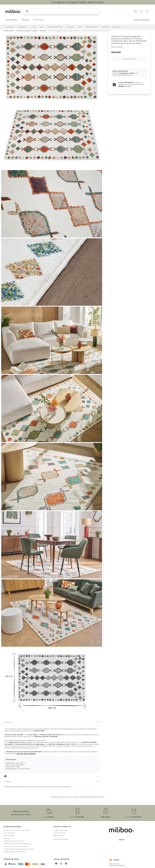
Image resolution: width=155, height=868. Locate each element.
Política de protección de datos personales (17, 844)
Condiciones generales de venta (14, 841)
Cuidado (8, 782)
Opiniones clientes (60, 833)
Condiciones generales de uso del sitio (16, 846)
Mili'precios (39, 20)
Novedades (11, 20)
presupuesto (123, 73)
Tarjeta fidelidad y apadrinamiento (15, 852)
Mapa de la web (59, 836)
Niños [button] (80, 27)
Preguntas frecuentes (61, 830)
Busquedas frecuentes (61, 839)
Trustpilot (121, 839)
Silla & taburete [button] (22, 27)
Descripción (9, 722)
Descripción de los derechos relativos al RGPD (18, 849)
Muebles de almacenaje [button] (55, 27)
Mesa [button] (42, 27)
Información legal (9, 833)
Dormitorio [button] (70, 27)
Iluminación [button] (105, 27)
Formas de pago (9, 836)
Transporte (7, 838)
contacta (132, 73)
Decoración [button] (116, 27)
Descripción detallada (117, 47)
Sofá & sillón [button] (9, 27)
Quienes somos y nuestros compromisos (17, 830)
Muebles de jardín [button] (91, 27)
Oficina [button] (34, 27)
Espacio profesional (142, 20)
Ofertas (25, 20)
